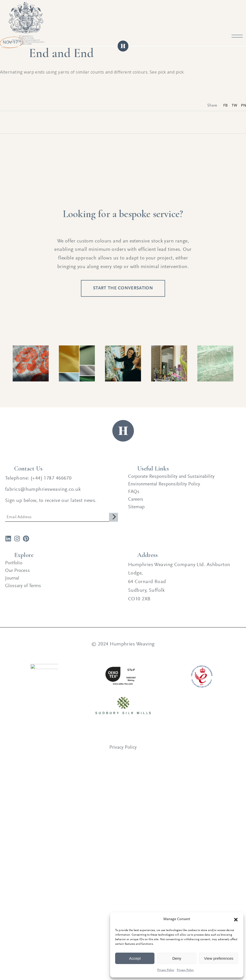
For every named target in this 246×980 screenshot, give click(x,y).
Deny (177, 958)
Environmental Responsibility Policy (166, 490)
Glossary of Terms (24, 591)
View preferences (219, 958)
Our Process (18, 576)
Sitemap (137, 513)
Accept (135, 958)
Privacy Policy (166, 970)
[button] (236, 920)
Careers (136, 505)
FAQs (134, 497)
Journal (13, 584)
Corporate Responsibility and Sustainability (174, 482)
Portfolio (14, 568)
